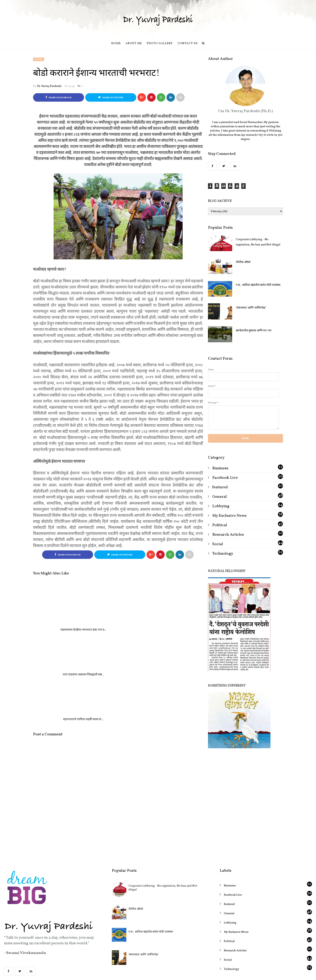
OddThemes (173, 973)
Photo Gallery (160, 43)
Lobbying (221, 506)
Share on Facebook (59, 98)
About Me (134, 43)
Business (220, 468)
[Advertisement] (245, 788)
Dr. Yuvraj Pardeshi (49, 86)
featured (220, 487)
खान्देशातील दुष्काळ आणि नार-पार (254, 331)
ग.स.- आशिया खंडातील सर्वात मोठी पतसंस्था (258, 285)
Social (39, 59)
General (219, 497)
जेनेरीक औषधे (243, 262)
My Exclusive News (229, 516)
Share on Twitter (111, 98)
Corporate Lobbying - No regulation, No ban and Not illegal (258, 242)
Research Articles (228, 535)
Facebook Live (225, 478)
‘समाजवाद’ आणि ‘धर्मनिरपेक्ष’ (251, 308)
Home (116, 43)
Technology (223, 554)
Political (220, 525)
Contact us (188, 43)
